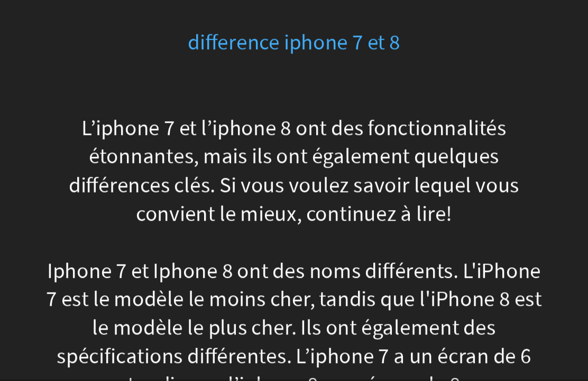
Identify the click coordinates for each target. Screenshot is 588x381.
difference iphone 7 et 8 (294, 43)
